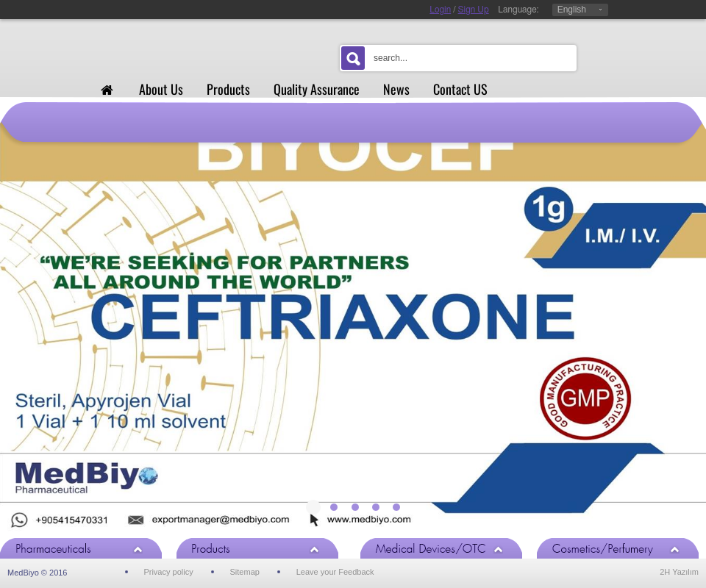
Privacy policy (168, 572)
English (572, 10)
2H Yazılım (679, 572)
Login (440, 10)
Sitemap (245, 572)
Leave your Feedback (335, 572)
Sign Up (474, 10)
